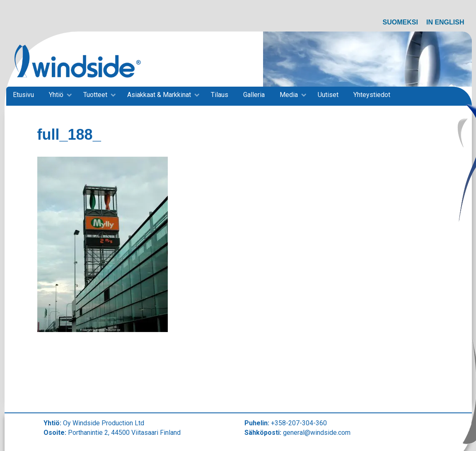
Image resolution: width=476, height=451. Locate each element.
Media (289, 95)
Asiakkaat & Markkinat (159, 95)
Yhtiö (56, 95)
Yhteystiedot (372, 95)
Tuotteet (95, 95)
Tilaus (220, 95)
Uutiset (328, 95)
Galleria (254, 95)
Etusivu (23, 95)
